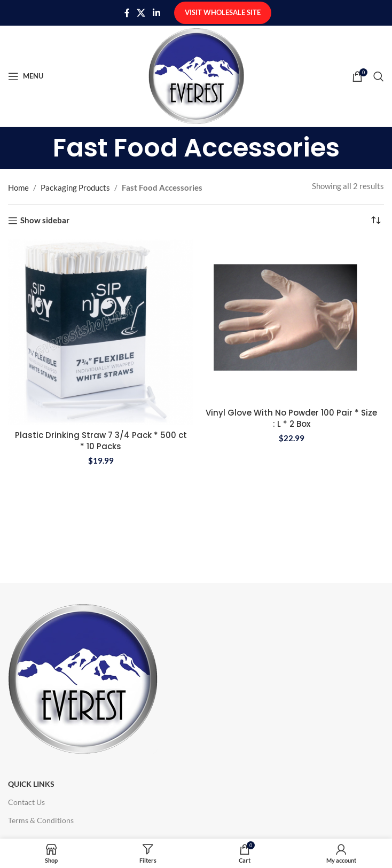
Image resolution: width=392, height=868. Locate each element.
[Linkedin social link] (156, 13)
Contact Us (26, 802)
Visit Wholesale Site (223, 12)
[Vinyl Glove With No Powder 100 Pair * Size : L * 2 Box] (291, 321)
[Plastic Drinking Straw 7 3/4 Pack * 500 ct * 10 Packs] (101, 332)
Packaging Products (75, 187)
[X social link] (141, 13)
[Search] (379, 76)
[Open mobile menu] (26, 76)
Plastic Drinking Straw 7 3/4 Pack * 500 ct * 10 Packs (101, 441)
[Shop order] (376, 221)
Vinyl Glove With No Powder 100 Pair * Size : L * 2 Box (291, 418)
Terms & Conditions (41, 820)
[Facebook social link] (127, 13)
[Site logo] (196, 75)
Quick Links (31, 784)
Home (18, 187)
